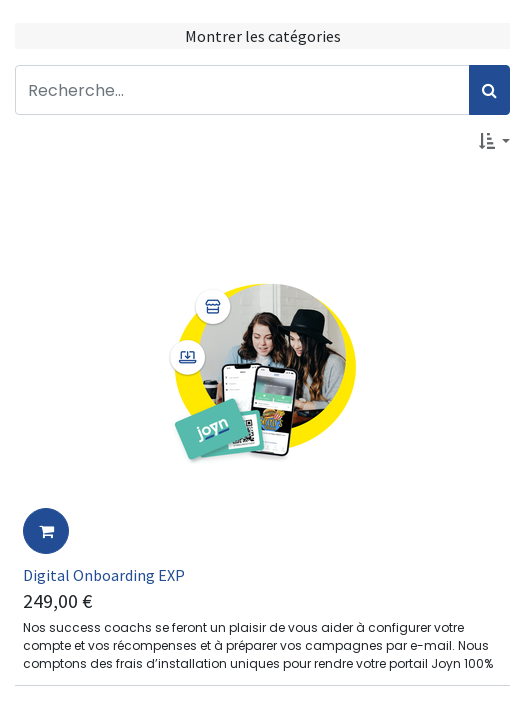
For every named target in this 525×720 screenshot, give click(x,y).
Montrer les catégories (263, 36)
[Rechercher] (489, 90)
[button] (494, 141)
